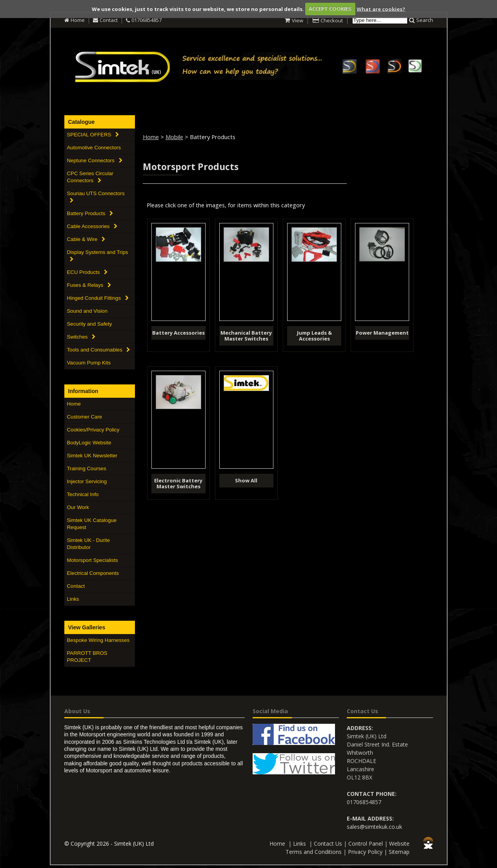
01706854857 (147, 20)
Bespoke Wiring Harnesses (98, 640)
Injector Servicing (87, 481)
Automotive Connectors (94, 148)
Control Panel (366, 844)
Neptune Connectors (95, 160)
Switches (81, 337)
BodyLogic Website (89, 443)
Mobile (174, 137)
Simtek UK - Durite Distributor (89, 544)
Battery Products (90, 213)
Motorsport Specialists (93, 560)
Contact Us (328, 844)
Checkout (332, 20)
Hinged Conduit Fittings (98, 298)
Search (425, 20)
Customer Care (85, 417)
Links (73, 599)
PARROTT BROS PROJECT (87, 657)
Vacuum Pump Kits (89, 363)
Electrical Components (93, 573)
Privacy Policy (365, 852)
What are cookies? (381, 9)
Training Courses (87, 468)
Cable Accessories (92, 226)
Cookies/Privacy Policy (93, 430)
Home (78, 20)
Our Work (78, 507)
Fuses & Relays (89, 285)
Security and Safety (90, 324)
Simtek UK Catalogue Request (92, 524)
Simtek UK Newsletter (92, 456)
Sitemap (399, 852)
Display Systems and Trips (98, 256)
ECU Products (87, 272)
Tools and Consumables (99, 350)
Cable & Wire (86, 239)
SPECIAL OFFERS (93, 135)
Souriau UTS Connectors (96, 197)
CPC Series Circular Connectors (90, 177)
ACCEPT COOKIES (330, 9)
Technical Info (83, 494)
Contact (109, 20)
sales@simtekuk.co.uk (374, 827)
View (298, 20)
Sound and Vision (87, 311)
